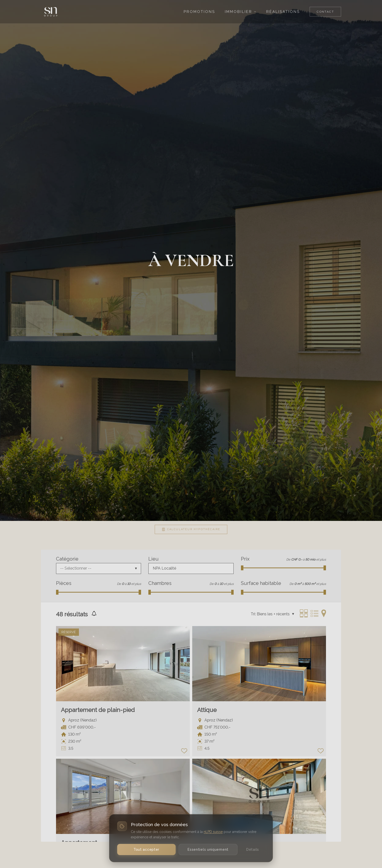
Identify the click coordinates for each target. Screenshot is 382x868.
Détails (253, 850)
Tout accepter (146, 850)
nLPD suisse (213, 832)
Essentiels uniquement (208, 850)
